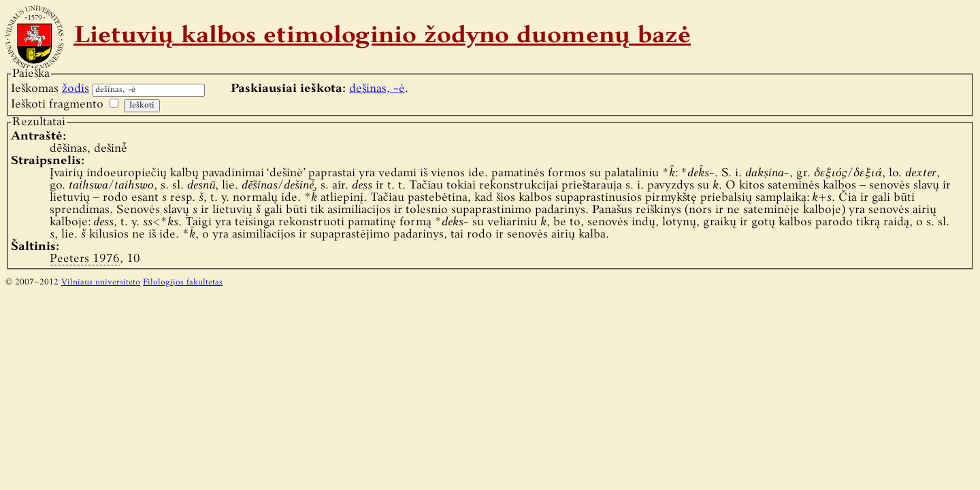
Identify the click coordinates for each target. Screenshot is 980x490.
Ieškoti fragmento (57, 104)
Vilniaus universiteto (101, 282)
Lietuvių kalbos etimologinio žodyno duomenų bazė (382, 37)
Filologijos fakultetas (183, 282)
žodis (76, 89)
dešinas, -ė (377, 89)
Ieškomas (50, 89)
